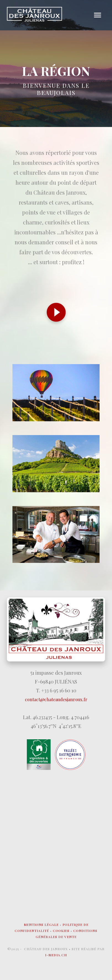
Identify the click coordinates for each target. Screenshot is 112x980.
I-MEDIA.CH (56, 955)
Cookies (61, 931)
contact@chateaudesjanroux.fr (56, 699)
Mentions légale (41, 925)
